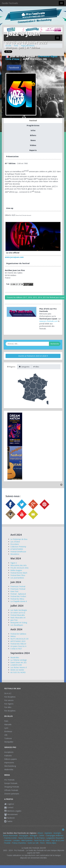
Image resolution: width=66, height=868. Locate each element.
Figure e (14, 563)
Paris (6, 721)
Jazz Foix (14, 620)
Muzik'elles (15, 657)
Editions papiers (11, 759)
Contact (9, 807)
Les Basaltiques (17, 625)
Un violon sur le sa (18, 613)
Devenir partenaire (12, 794)
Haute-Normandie (25, 838)
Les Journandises (17, 578)
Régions (11, 367)
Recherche (55, 344)
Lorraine (16, 840)
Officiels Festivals (11, 790)
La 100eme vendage (19, 660)
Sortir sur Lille (33, 843)
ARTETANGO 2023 (18, 641)
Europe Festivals (11, 783)
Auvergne (57, 833)
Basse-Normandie (10, 835)
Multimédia (9, 769)
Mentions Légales (13, 811)
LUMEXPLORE (16, 665)
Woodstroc (15, 554)
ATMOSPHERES (17, 549)
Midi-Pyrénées (27, 840)
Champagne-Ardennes (55, 835)
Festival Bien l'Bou (18, 575)
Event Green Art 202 (18, 662)
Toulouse (8, 738)
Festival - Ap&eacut (18, 594)
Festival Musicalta (18, 615)
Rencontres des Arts (19, 565)
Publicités (8, 756)
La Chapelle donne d (19, 601)
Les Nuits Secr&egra (19, 610)
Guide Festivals (10, 3)
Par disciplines (10, 697)
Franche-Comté (10, 838)
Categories (24, 367)
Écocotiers (15, 544)
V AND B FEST (16, 649)
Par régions (9, 704)
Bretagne (33, 835)
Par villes (8, 707)
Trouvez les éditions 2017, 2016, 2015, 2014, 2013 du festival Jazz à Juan (35, 297)
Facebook (14, 67)
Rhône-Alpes (51, 843)
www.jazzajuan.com (14, 257)
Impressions (9, 763)
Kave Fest (14, 591)
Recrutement (11, 814)
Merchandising (10, 766)
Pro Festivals (9, 780)
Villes (36, 367)
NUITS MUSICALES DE (19, 639)
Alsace (40, 833)
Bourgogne (24, 835)
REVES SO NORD (17, 670)
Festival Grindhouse (18, 552)
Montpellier (9, 742)
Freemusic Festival (18, 586)
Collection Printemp (18, 547)
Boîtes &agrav (16, 570)
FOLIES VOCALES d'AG (19, 568)
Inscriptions (9, 752)
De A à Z (8, 693)
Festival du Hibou (17, 599)
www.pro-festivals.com (49, 321)
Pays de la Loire (58, 840)
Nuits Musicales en (18, 618)
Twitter (8, 821)
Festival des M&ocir (18, 644)
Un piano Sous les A (18, 646)
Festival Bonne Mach (19, 573)
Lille (6, 735)
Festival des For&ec (18, 596)
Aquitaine (48, 833)
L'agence (9, 804)
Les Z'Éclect (15, 542)
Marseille (8, 724)
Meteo (13, 636)
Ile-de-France (39, 838)
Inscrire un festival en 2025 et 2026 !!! (33, 356)
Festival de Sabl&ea (18, 634)
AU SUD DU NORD (18, 672)
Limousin (8, 840)
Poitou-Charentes (19, 843)
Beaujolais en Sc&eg (19, 623)
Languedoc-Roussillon (55, 838)
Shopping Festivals (12, 787)
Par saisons (9, 700)
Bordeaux (8, 731)
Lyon (6, 728)
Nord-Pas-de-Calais (42, 840)
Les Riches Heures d (19, 667)
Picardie (7, 843)
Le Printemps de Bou (19, 539)
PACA (42, 843)
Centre (41, 835)
